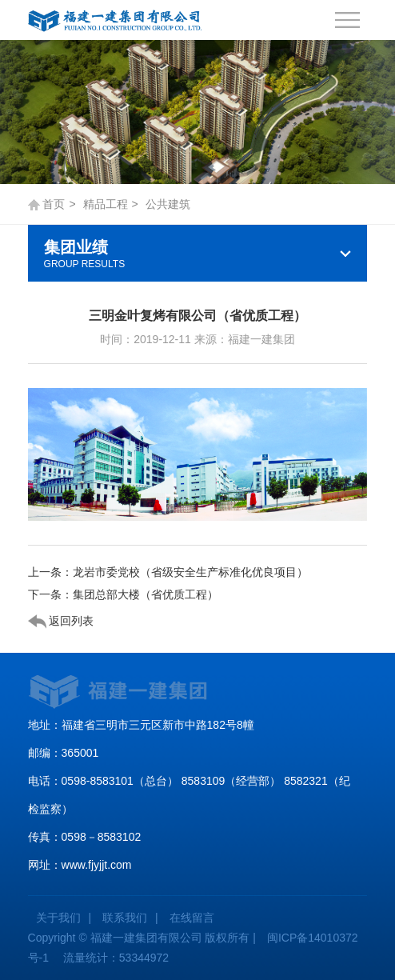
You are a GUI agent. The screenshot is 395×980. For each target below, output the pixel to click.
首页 (54, 204)
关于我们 (58, 918)
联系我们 (125, 918)
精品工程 (106, 204)
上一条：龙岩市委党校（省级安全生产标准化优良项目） (168, 572)
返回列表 (61, 622)
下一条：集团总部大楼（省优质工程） (123, 594)
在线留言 (192, 918)
